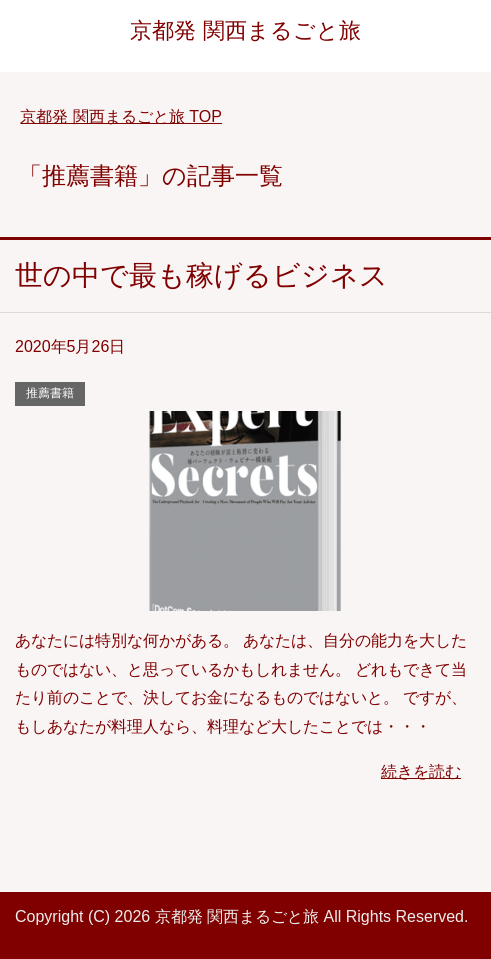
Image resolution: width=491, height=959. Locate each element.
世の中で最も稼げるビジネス (201, 275)
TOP (121, 116)
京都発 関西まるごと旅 (245, 30)
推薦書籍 (50, 393)
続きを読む (421, 771)
